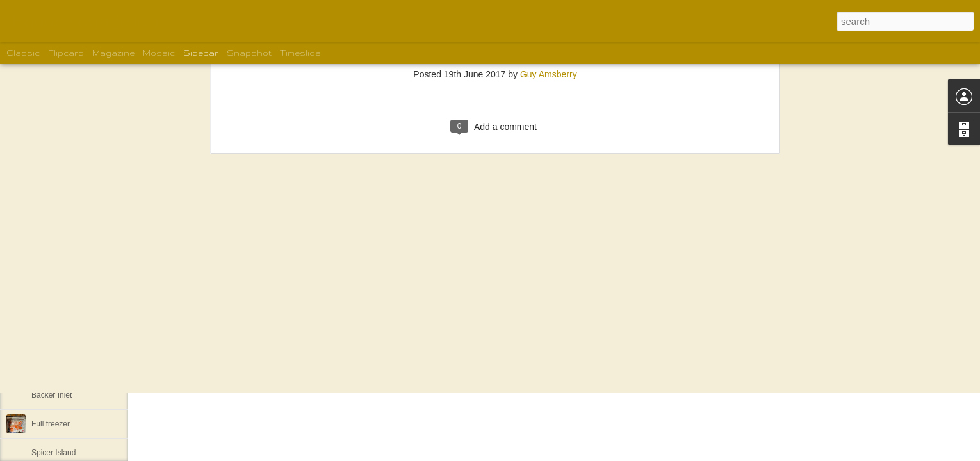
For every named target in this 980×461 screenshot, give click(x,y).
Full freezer (51, 424)
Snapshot (249, 53)
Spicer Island (53, 453)
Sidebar (201, 53)
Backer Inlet (52, 395)
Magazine (113, 53)
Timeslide (300, 53)
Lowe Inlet (49, 366)
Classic (23, 53)
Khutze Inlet (52, 337)
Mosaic (159, 53)
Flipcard (66, 53)
